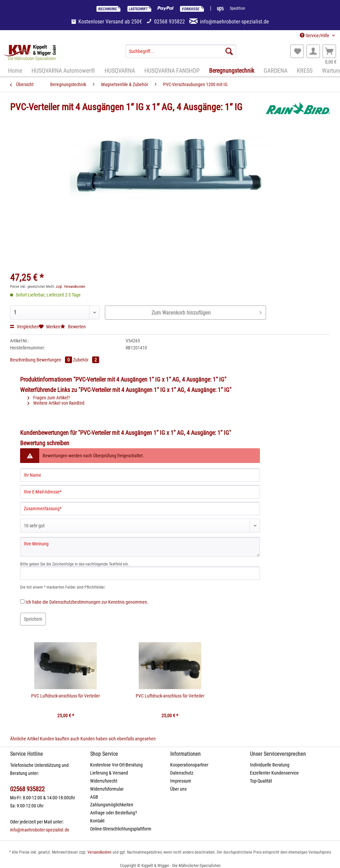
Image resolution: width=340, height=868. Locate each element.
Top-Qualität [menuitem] (261, 781)
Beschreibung (23, 360)
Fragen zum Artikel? (49, 398)
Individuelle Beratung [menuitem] (270, 765)
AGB (94, 797)
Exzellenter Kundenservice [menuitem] (274, 773)
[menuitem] (181, 54)
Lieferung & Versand (109, 773)
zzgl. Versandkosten (71, 287)
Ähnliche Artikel (24, 739)
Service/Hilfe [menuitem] (315, 36)
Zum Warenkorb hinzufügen (207, 312)
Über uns (178, 789)
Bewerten (73, 327)
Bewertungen (55, 360)
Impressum (181, 781)
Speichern (33, 619)
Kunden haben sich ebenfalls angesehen (118, 739)
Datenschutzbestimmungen (75, 602)
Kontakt (97, 821)
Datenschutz (182, 773)
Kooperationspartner (189, 765)
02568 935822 (27, 789)
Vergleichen (24, 327)
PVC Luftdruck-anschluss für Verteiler (65, 696)
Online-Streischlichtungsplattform (121, 829)
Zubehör (86, 360)
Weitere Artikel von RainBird (56, 403)
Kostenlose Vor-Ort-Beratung (116, 765)
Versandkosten (99, 852)
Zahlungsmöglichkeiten (112, 805)
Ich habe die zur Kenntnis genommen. (87, 602)
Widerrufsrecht (104, 781)
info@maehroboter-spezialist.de (40, 830)
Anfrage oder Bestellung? (114, 813)
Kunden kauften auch (60, 739)
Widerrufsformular (107, 789)
